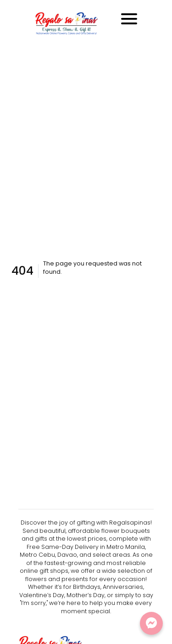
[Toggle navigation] (129, 19)
